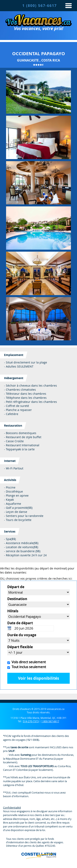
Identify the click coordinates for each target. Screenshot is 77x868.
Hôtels (13, 611)
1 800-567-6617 (50, 721)
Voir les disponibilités (38, 678)
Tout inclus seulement (28, 667)
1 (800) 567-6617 (40, 6)
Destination (17, 599)
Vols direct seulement (28, 662)
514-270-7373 (31, 721)
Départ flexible (20, 647)
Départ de (16, 587)
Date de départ (20, 623)
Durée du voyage (22, 635)
